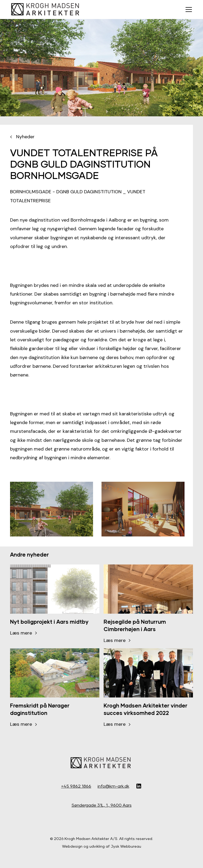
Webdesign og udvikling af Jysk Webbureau (102, 846)
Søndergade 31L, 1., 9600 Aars (102, 805)
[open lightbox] (52, 509)
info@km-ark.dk (113, 786)
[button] (188, 10)
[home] (46, 10)
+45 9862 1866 (76, 786)
